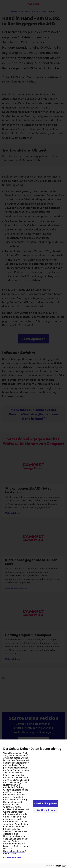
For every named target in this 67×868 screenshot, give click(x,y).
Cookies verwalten (12, 858)
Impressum (12, 854)
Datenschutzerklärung (14, 851)
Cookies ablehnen (46, 810)
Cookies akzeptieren (46, 804)
